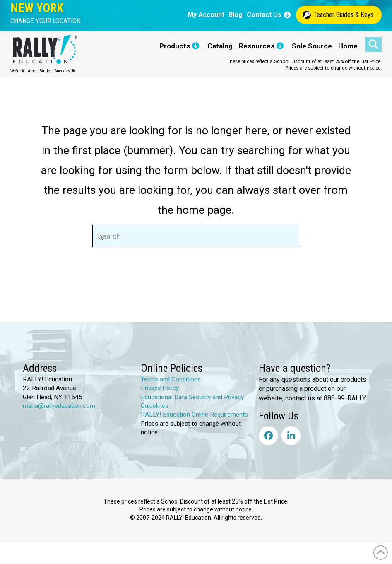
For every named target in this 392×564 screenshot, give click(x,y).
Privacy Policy (160, 388)
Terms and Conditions (171, 379)
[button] (46, 21)
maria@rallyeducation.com (59, 406)
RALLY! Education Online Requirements (194, 415)
